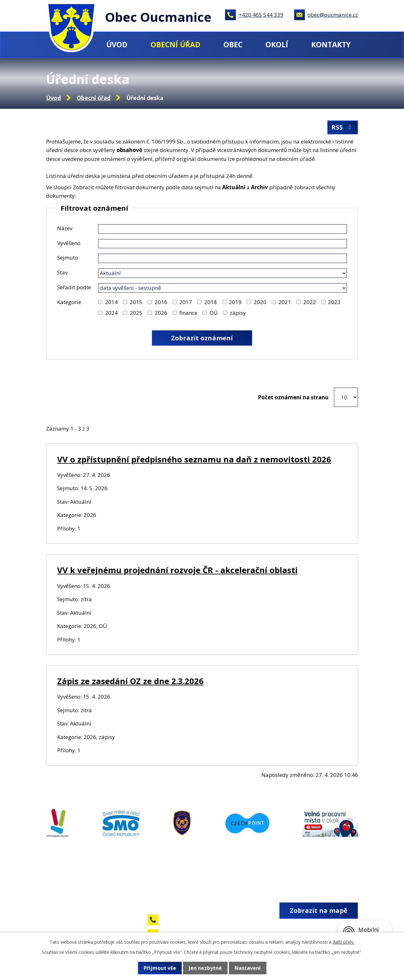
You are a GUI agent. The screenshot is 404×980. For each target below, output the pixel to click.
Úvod (117, 44)
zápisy (238, 313)
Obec (233, 44)
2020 (260, 302)
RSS (343, 127)
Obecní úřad (175, 44)
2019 (235, 302)
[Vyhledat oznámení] (202, 338)
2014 (111, 302)
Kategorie (69, 302)
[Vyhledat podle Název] (223, 229)
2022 (310, 302)
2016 (161, 302)
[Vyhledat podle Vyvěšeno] (223, 244)
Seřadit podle (74, 287)
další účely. (344, 942)
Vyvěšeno (69, 243)
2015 (136, 302)
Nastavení (248, 968)
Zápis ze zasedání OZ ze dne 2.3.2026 (130, 681)
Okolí (277, 44)
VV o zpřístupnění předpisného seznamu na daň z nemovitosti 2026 (194, 459)
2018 (211, 302)
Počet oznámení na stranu (293, 397)
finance (188, 313)
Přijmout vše (160, 968)
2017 (186, 302)
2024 (111, 313)
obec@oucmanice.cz (333, 15)
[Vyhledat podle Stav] (223, 273)
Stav (62, 272)
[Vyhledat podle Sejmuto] (223, 258)
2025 (136, 313)
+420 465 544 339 (261, 15)
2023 (334, 302)
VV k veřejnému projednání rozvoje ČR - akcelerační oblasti (177, 570)
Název (65, 228)
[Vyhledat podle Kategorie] (100, 302)
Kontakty (331, 44)
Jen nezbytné (205, 968)
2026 (161, 313)
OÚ (214, 313)
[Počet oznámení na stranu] (346, 397)
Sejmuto (68, 258)
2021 (285, 302)
